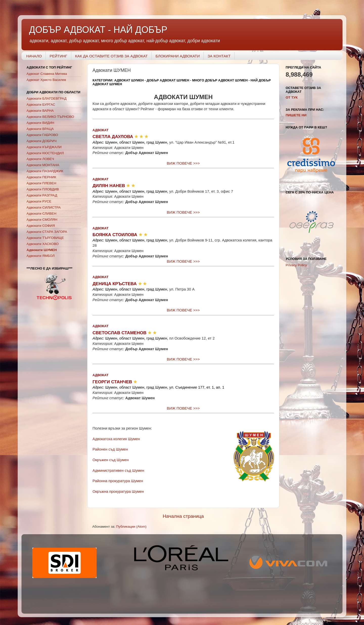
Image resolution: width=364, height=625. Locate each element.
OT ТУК (292, 97)
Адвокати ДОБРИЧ (42, 141)
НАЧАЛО (34, 56)
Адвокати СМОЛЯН (42, 220)
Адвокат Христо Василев (46, 80)
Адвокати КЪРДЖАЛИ (44, 147)
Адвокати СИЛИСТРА (44, 207)
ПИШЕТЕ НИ (296, 115)
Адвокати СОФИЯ (41, 226)
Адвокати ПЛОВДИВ (43, 189)
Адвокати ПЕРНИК (41, 177)
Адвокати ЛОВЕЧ (40, 159)
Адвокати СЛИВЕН (41, 214)
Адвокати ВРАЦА (40, 129)
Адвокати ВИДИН (40, 123)
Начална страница (183, 516)
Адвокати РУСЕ (39, 201)
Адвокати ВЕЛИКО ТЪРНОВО (50, 117)
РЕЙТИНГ (58, 56)
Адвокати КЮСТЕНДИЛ (45, 153)
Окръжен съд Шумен (111, 460)
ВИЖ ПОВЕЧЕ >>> (183, 163)
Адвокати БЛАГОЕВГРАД (47, 98)
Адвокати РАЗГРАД (42, 195)
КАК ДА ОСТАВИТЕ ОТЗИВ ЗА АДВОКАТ (111, 56)
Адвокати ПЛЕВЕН (41, 183)
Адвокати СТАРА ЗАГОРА (47, 232)
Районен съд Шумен (110, 449)
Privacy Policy (296, 265)
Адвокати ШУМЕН (42, 250)
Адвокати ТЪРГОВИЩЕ (45, 238)
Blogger (251, 606)
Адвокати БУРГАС (41, 105)
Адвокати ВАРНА (40, 111)
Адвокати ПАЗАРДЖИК (45, 171)
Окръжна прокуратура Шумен (118, 492)
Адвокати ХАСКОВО (43, 244)
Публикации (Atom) (131, 527)
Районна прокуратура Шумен (118, 481)
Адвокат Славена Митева (47, 74)
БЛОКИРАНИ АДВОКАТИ (178, 56)
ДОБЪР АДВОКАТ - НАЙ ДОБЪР (98, 30)
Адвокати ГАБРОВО (42, 135)
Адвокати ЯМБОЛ (41, 256)
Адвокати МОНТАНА (43, 165)
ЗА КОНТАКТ (219, 56)
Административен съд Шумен (118, 471)
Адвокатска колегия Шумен (116, 439)
